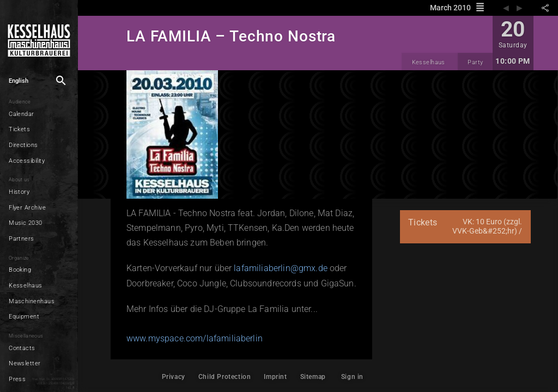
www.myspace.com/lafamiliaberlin (195, 338)
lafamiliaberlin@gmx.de (281, 268)
